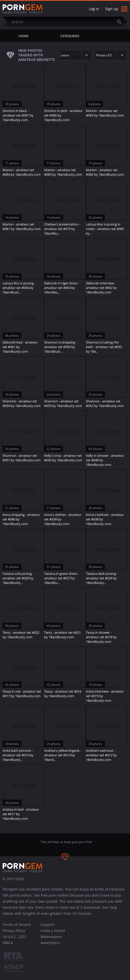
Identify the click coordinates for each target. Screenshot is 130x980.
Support (47, 925)
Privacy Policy (14, 931)
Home (23, 36)
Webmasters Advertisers (51, 940)
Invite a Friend (53, 931)
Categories (70, 36)
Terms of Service (17, 925)
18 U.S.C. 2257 (15, 937)
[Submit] (121, 22)
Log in (94, 9)
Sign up (112, 9)
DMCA (8, 943)
